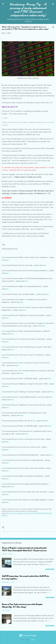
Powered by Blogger (28, 635)
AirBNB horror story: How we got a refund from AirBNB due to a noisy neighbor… (25, 577)
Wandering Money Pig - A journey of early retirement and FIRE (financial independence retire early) (28, 10)
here (7, 260)
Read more (50, 569)
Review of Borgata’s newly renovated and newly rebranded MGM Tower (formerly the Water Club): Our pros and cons (24, 549)
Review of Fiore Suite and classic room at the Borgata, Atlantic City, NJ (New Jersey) (22, 606)
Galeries (33, 640)
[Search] (53, 4)
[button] (53, 27)
